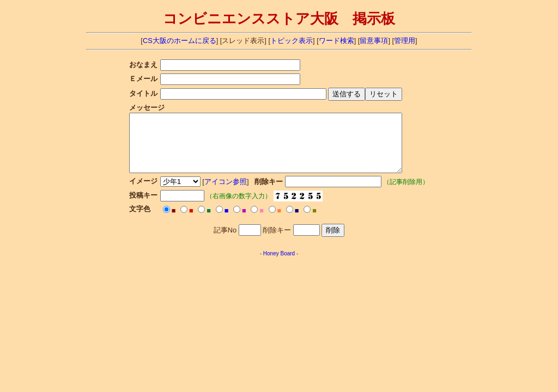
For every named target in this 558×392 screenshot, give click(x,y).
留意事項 (374, 41)
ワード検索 (336, 41)
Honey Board (279, 265)
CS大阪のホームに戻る (180, 41)
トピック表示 (292, 41)
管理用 (405, 41)
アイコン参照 (223, 193)
